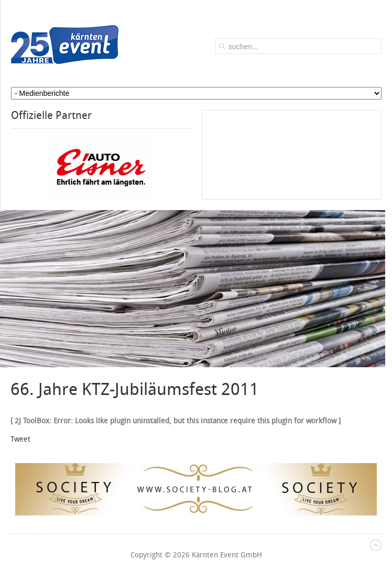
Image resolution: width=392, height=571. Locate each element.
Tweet (20, 439)
